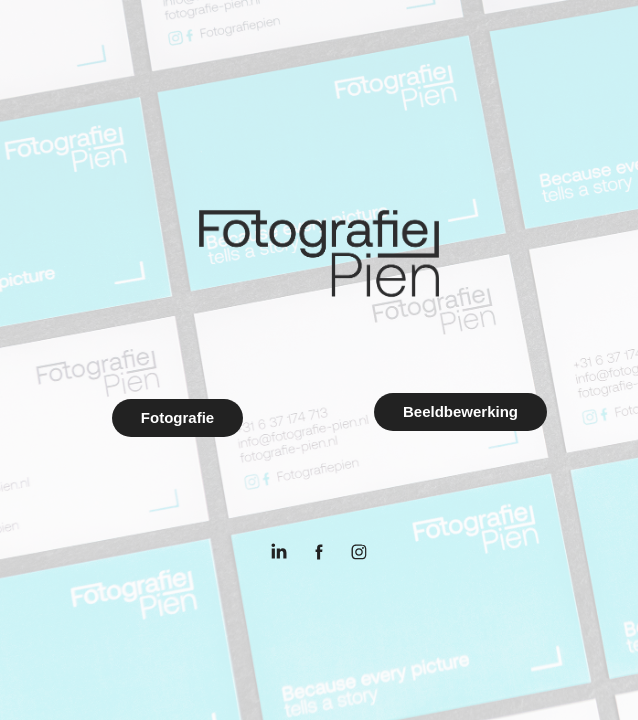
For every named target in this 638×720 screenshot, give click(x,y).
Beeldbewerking (460, 411)
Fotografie (177, 417)
